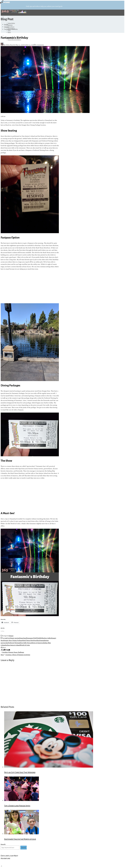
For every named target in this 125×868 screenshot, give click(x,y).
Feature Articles (11, 23)
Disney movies (15, 638)
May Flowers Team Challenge (12, 652)
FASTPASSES (38, 638)
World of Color (25, 645)
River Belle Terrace (26, 643)
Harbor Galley (47, 638)
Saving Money (11, 27)
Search (3, 844)
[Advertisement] (30, 287)
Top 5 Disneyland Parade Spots (17, 806)
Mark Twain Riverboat (29, 640)
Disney (9, 32)
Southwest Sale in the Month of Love (20, 839)
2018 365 (7, 638)
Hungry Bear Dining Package (13, 640)
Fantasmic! (30, 638)
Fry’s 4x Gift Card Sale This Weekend (20, 772)
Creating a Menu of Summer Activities (15, 655)
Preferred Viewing (14, 643)
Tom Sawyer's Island (14, 645)
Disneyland (23, 638)
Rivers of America (37, 643)
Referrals (7, 35)
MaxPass (39, 640)
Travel (9, 31)
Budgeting (10, 25)
